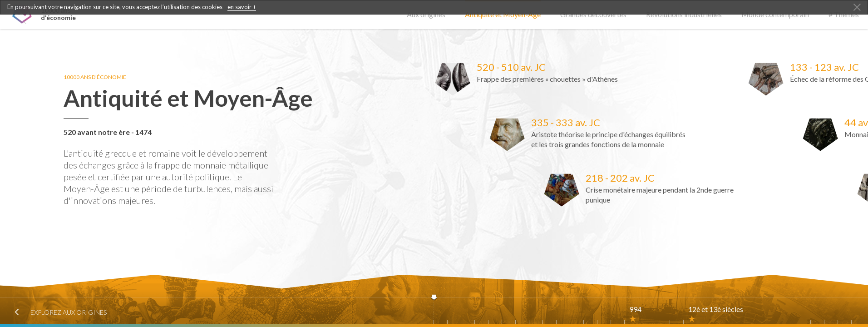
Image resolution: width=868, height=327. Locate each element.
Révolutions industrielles (684, 14)
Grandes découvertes (593, 14)
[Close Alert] (857, 8)
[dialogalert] (434, 7)
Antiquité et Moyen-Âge (503, 14)
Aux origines (426, 14)
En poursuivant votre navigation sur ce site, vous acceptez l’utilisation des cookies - (132, 7)
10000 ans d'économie (99, 77)
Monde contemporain (775, 14)
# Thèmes (844, 14)
